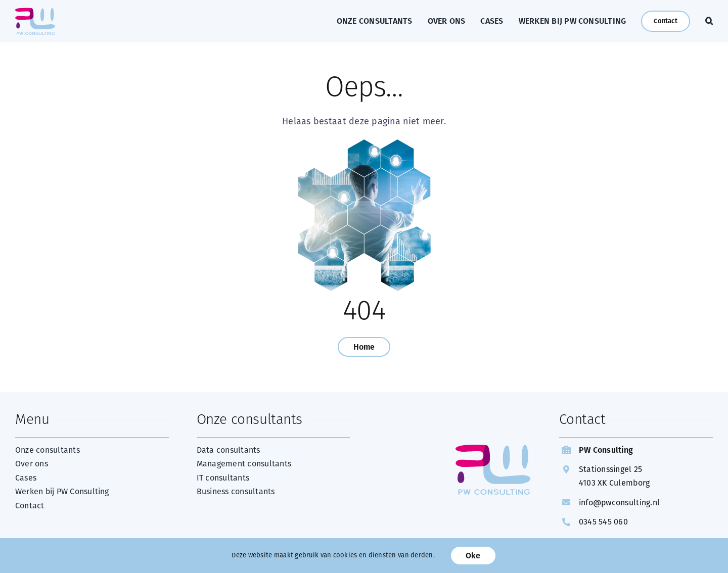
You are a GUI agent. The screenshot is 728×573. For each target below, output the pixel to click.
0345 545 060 (603, 522)
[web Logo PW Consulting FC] (35, 12)
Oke (473, 556)
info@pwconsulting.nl (619, 503)
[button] (709, 21)
